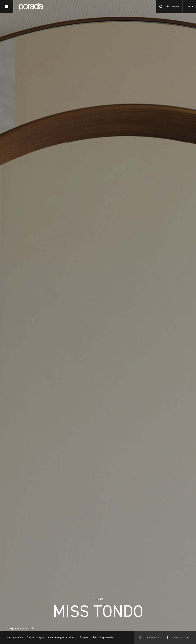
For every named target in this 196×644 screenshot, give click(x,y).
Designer (84, 637)
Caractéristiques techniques (62, 637)
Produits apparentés (103, 637)
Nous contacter (182, 638)
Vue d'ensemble (15, 637)
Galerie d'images (35, 637)
